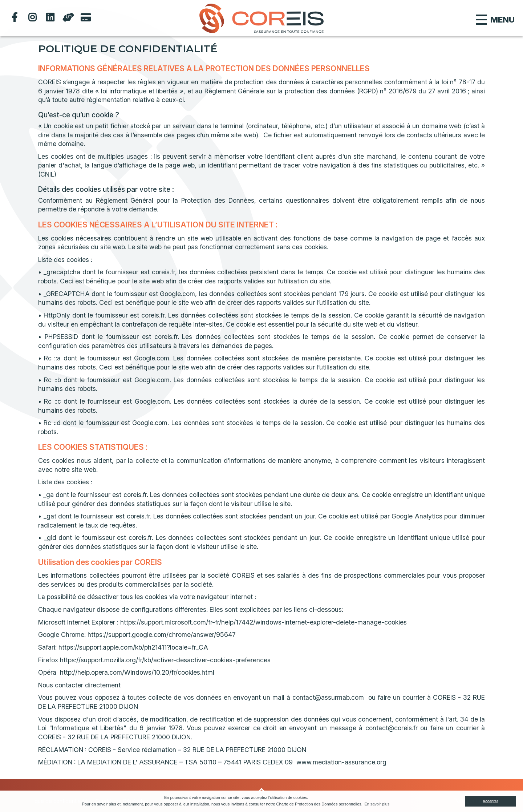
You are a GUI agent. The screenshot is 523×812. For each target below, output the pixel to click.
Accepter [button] (490, 801)
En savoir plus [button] (377, 804)
